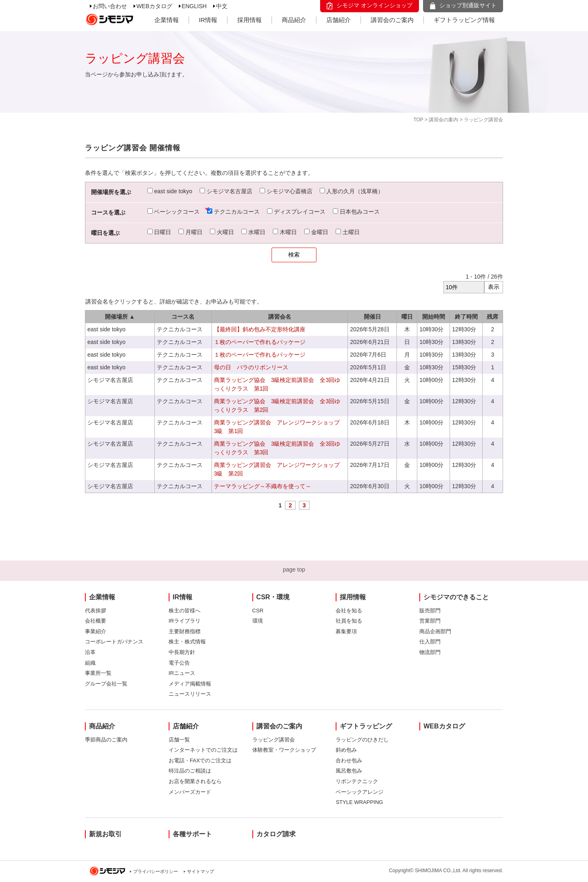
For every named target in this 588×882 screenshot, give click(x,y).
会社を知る (349, 611)
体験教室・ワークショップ (284, 750)
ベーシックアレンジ (360, 792)
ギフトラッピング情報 (464, 20)
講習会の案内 (443, 120)
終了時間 (466, 317)
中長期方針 (182, 652)
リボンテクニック (357, 781)
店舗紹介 (339, 20)
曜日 (407, 317)
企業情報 (167, 20)
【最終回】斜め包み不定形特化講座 (260, 329)
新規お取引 (105, 834)
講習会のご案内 (392, 20)
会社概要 (96, 621)
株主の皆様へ (185, 611)
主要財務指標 (185, 631)
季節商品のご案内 (106, 740)
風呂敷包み (349, 771)
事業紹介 (96, 631)
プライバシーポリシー (156, 871)
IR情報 (208, 20)
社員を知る (349, 621)
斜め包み (346, 750)
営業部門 (430, 621)
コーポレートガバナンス (114, 642)
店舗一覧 (179, 740)
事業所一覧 (98, 673)
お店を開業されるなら (195, 781)
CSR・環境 (273, 597)
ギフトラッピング (366, 726)
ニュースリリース (190, 694)
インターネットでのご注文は (203, 750)
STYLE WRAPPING (359, 802)
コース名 (183, 317)
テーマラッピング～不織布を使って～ (263, 486)
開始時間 (434, 317)
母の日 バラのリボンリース (251, 367)
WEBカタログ (154, 6)
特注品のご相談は (190, 771)
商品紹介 (294, 20)
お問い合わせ (110, 6)
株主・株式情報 (187, 642)
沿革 (90, 652)
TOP (418, 120)
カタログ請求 (276, 834)
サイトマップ (200, 871)
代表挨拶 (96, 611)
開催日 (372, 317)
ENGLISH (194, 6)
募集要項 (346, 631)
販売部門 (430, 611)
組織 (90, 663)
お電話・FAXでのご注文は (200, 760)
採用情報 (249, 20)
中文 (222, 6)
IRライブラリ (185, 621)
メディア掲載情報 (190, 684)
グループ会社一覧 (106, 684)
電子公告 (179, 663)
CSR (258, 611)
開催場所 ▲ (120, 317)
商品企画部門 (435, 631)
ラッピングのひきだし (362, 740)
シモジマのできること (456, 597)
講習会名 (280, 317)
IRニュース (182, 673)
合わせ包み (349, 760)
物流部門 (430, 652)
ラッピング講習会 (274, 740)
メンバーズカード (190, 792)
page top (294, 569)
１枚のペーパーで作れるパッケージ (260, 342)
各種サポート (192, 834)
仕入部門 (430, 642)
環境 (258, 621)
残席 (492, 317)
